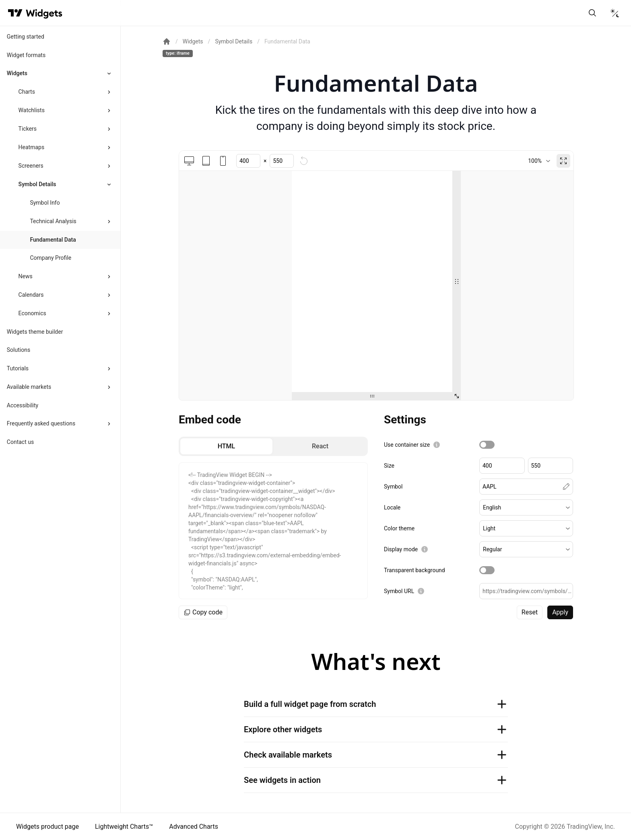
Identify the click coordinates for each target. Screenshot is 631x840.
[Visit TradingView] (15, 13)
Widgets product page (47, 827)
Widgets (17, 73)
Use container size (407, 445)
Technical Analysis (53, 221)
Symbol (393, 487)
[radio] (226, 446)
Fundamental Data (53, 240)
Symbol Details (37, 184)
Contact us (20, 442)
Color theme (399, 528)
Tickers (28, 129)
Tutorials (18, 368)
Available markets (29, 387)
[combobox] (539, 161)
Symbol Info (45, 203)
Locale (392, 507)
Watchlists (32, 110)
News (26, 276)
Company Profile (51, 258)
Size (389, 466)
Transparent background (414, 570)
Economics (32, 313)
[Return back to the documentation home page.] (167, 41)
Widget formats (26, 55)
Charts (27, 92)
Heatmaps (32, 147)
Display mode (401, 549)
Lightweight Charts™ (124, 827)
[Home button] (44, 13)
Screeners (31, 166)
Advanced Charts (194, 827)
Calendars (31, 295)
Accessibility (23, 405)
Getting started (26, 37)
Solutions (19, 350)
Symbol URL (399, 591)
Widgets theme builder (35, 332)
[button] (526, 507)
